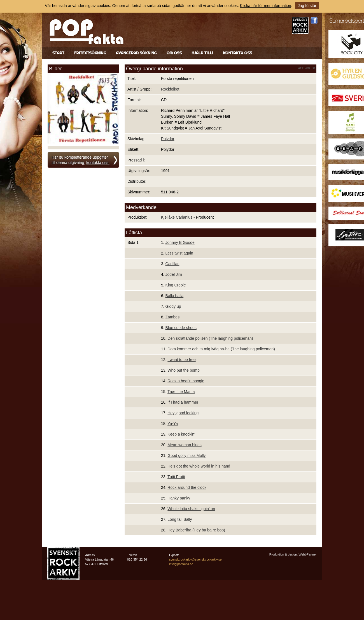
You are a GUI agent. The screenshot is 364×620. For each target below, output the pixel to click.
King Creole (176, 285)
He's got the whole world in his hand (199, 466)
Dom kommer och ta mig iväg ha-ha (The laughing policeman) (221, 349)
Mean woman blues (184, 445)
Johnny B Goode (180, 242)
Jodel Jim (174, 274)
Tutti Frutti (176, 477)
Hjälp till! (202, 53)
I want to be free (181, 360)
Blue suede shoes (181, 328)
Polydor (168, 139)
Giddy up (173, 306)
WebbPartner (308, 554)
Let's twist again (179, 253)
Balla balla (175, 296)
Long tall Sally (180, 519)
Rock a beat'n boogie (186, 381)
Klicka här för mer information (266, 6)
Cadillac (172, 264)
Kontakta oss (237, 53)
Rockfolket (170, 89)
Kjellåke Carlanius (177, 217)
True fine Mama (181, 392)
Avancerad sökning (136, 53)
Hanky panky (179, 498)
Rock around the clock (187, 487)
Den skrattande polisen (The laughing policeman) (210, 338)
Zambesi (173, 317)
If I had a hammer (183, 402)
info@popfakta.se (181, 564)
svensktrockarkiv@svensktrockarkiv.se (195, 559)
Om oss (174, 53)
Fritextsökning (90, 53)
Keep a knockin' (181, 434)
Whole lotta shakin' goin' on (191, 509)
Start (58, 53)
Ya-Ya (173, 424)
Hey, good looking (183, 413)
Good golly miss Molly (186, 455)
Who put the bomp (183, 370)
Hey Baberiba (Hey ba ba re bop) (196, 530)
